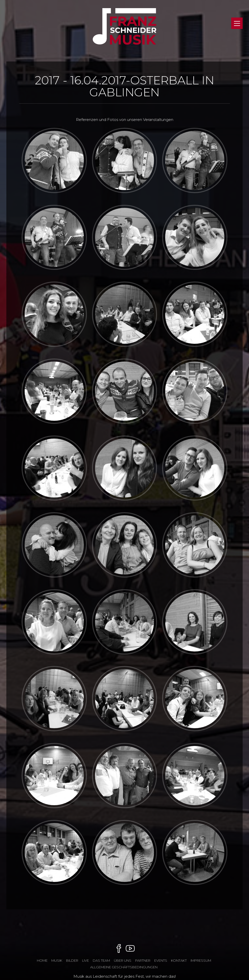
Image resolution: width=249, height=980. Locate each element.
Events (161, 960)
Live (85, 960)
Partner (143, 960)
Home (42, 960)
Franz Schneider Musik (124, 31)
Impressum (201, 960)
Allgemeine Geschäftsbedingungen (124, 967)
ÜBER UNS (123, 960)
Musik (57, 960)
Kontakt (179, 960)
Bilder (72, 960)
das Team (101, 960)
